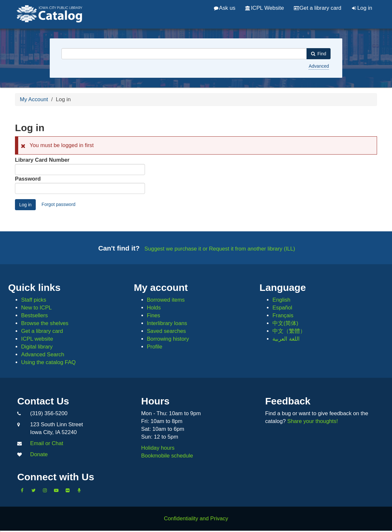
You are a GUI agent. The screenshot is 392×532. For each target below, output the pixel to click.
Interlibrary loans (167, 323)
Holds (154, 308)
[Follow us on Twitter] (33, 490)
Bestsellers (34, 315)
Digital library (37, 347)
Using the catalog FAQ (48, 362)
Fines (154, 315)
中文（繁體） (289, 331)
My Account (34, 99)
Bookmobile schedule (167, 456)
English (281, 300)
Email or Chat (47, 443)
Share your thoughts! (313, 421)
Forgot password (59, 204)
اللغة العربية (286, 339)
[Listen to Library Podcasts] (79, 490)
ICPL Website (264, 8)
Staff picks (34, 300)
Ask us (225, 8)
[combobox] (184, 54)
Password (28, 179)
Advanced (319, 66)
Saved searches (166, 331)
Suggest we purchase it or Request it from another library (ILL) (220, 249)
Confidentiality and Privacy (196, 518)
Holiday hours (158, 448)
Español (282, 308)
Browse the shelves (45, 323)
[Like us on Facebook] (22, 490)
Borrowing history (168, 339)
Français (283, 315)
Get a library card (318, 8)
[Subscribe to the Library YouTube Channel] (56, 490)
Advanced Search (43, 355)
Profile (155, 347)
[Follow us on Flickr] (68, 490)
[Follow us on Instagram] (45, 490)
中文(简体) (285, 323)
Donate (39, 454)
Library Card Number (42, 160)
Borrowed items (166, 300)
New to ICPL (36, 308)
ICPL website (37, 339)
